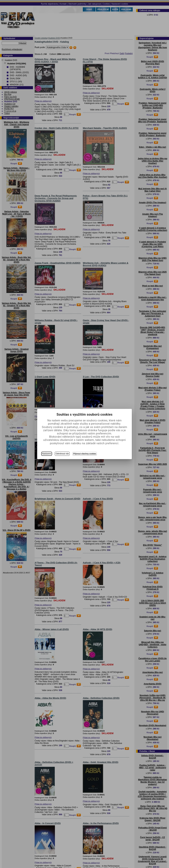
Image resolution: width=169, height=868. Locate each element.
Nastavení (47, 454)
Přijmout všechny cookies (85, 454)
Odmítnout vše (62, 454)
